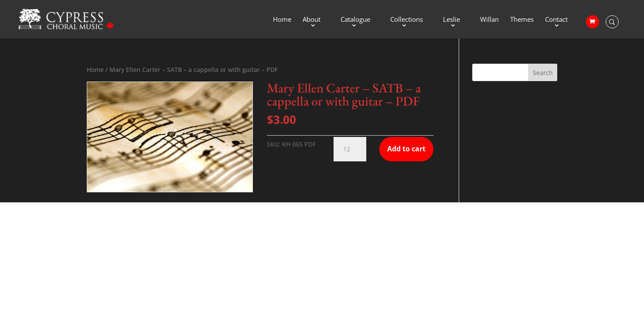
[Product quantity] (350, 149)
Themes (522, 20)
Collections (407, 20)
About (312, 20)
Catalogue (355, 20)
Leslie (451, 20)
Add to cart (406, 149)
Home (282, 20)
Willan (489, 20)
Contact (556, 20)
